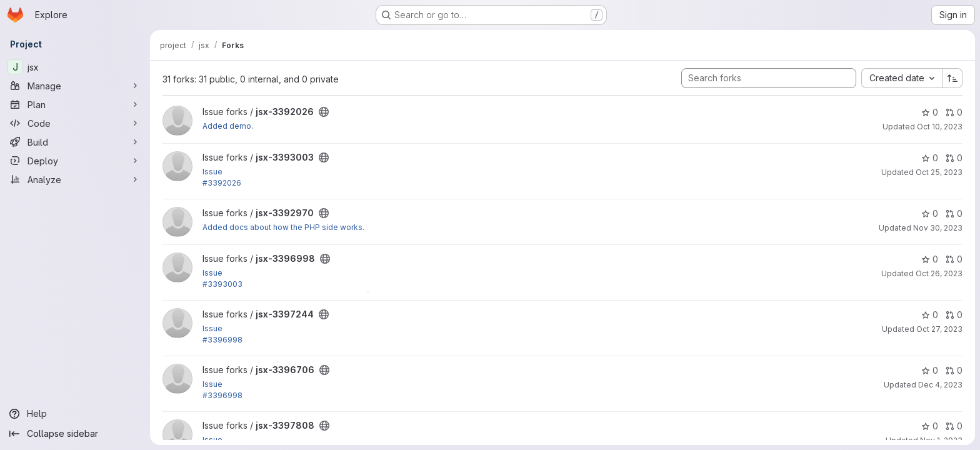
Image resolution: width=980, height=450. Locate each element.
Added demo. (228, 126)
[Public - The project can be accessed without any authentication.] (324, 112)
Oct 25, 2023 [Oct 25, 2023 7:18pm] (939, 172)
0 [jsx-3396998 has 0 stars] (930, 259)
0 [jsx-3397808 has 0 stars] (930, 426)
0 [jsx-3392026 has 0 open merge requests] (954, 112)
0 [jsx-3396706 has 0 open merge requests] (954, 370)
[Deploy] (75, 161)
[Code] (75, 123)
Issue (212, 172)
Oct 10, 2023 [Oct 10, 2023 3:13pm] (940, 127)
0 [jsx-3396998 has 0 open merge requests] (954, 259)
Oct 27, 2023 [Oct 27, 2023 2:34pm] (939, 329)
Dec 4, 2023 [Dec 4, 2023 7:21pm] (940, 385)
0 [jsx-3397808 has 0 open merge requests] (954, 426)
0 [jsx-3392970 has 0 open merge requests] (954, 213)
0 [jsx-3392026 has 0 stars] (930, 112)
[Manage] (75, 86)
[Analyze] (75, 179)
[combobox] (902, 78)
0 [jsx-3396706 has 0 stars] (930, 370)
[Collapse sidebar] (75, 434)
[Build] (75, 142)
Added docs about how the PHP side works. (283, 227)
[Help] (75, 414)
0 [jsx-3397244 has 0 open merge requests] (954, 315)
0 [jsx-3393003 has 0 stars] (930, 158)
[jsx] (75, 67)
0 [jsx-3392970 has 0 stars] (930, 213)
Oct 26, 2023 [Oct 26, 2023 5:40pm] (939, 273)
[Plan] (75, 104)
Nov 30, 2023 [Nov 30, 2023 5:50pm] (938, 228)
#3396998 (222, 340)
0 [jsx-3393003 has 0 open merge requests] (954, 158)
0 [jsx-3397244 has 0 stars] (930, 315)
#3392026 (222, 183)
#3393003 (222, 284)
